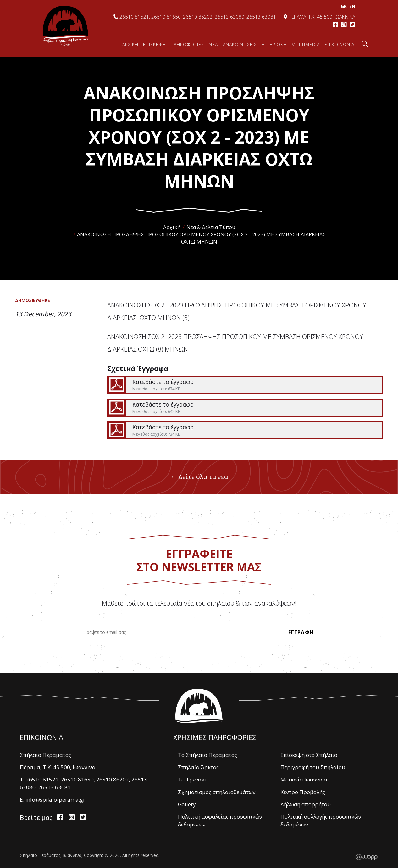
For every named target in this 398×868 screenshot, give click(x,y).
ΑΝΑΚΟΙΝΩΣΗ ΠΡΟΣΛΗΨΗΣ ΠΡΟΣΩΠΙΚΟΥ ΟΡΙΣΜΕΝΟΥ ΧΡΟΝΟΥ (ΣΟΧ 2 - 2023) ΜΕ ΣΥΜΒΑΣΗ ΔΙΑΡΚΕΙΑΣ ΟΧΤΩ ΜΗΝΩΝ (201, 238)
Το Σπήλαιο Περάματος (207, 755)
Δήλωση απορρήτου (306, 804)
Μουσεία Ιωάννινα (304, 779)
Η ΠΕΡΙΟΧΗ (274, 45)
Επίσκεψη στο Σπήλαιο (309, 755)
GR (343, 6)
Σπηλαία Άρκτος (198, 767)
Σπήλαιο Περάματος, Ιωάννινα (66, 26)
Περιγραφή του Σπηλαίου (313, 767)
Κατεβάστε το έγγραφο (245, 385)
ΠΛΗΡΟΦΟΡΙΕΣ (187, 45)
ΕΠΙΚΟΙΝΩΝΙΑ (339, 45)
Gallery (187, 804)
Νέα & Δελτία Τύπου (211, 227)
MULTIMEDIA (306, 45)
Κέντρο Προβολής (303, 792)
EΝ (352, 6)
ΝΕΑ (233, 45)
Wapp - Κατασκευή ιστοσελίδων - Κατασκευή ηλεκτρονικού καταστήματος (366, 857)
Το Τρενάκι (192, 779)
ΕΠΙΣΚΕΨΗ (155, 45)
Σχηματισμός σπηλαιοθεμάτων (217, 792)
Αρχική (172, 227)
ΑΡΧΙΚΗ (130, 45)
